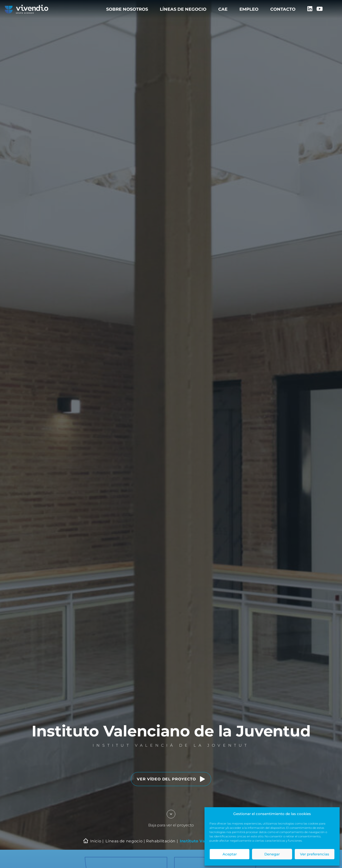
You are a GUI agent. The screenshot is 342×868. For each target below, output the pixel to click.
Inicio (96, 841)
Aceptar (230, 854)
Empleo (249, 9)
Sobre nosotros (127, 9)
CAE (223, 9)
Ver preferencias (315, 854)
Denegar (272, 854)
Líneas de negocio (183, 9)
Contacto (283, 9)
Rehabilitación (161, 841)
